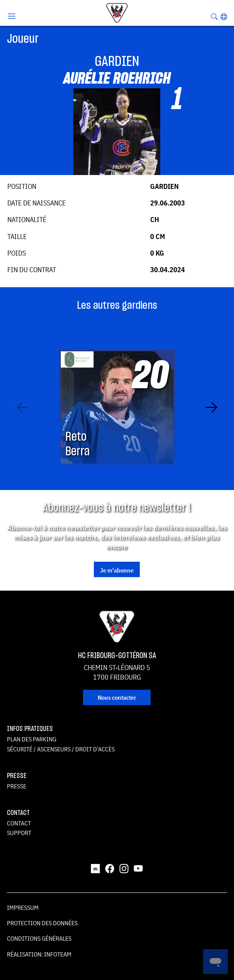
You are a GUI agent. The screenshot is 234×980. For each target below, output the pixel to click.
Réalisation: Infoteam (39, 954)
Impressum (23, 908)
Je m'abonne (117, 570)
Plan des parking (32, 739)
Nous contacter (117, 697)
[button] (224, 17)
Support (19, 833)
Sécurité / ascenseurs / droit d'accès (61, 749)
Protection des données (42, 923)
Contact (19, 823)
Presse (17, 786)
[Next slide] (211, 407)
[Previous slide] (23, 407)
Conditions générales (39, 938)
